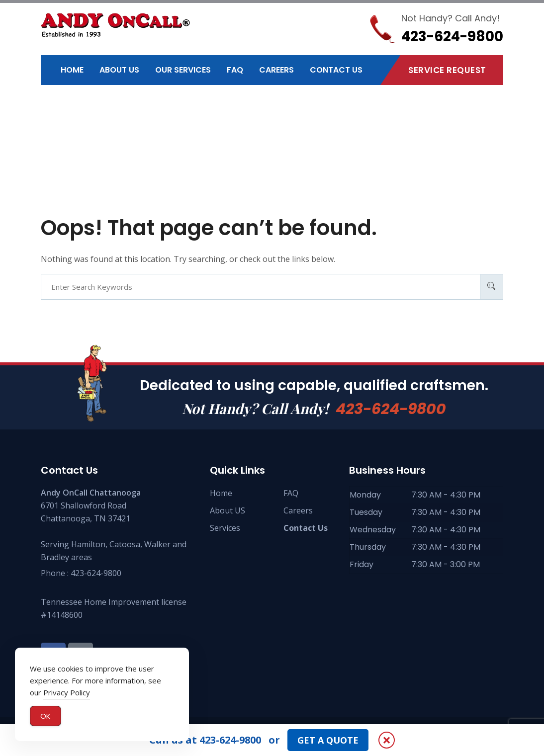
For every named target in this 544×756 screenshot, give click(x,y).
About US (227, 510)
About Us (119, 70)
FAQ (235, 70)
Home (72, 70)
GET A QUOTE (328, 740)
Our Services (183, 70)
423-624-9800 (391, 409)
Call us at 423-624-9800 (205, 740)
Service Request (447, 70)
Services (225, 528)
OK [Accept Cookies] (45, 716)
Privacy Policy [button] (67, 693)
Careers (276, 70)
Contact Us (336, 70)
